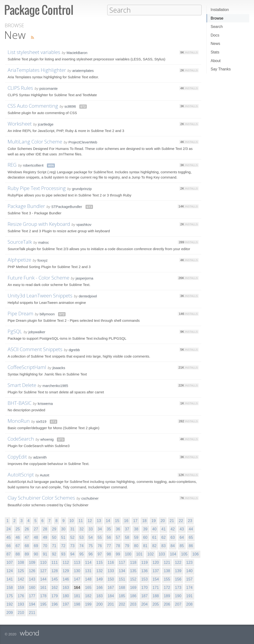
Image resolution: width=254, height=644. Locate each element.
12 (90, 520)
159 (21, 587)
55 (100, 537)
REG (12, 164)
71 (54, 546)
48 (36, 537)
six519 (41, 421)
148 (88, 579)
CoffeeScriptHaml (27, 367)
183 (99, 596)
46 (18, 537)
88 (18, 554)
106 (196, 554)
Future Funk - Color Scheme (38, 277)
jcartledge (46, 124)
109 (32, 562)
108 (21, 562)
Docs (215, 35)
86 (191, 546)
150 (111, 579)
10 (71, 520)
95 (81, 554)
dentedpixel (88, 296)
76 (100, 546)
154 (156, 579)
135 (133, 571)
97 (100, 554)
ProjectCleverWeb (83, 142)
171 (156, 587)
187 (145, 596)
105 (184, 554)
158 (10, 587)
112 (66, 562)
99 (118, 554)
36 (118, 529)
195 (43, 604)
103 (162, 554)
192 (10, 604)
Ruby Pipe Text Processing (37, 188)
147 (77, 579)
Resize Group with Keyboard (39, 224)
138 (167, 571)
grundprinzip (82, 188)
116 (111, 562)
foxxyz (43, 260)
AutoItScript (21, 474)
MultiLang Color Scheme (35, 141)
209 (10, 612)
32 (81, 529)
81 (145, 546)
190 (178, 596)
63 (173, 537)
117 (122, 562)
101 (139, 554)
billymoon (47, 314)
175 (10, 596)
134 (122, 571)
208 (190, 604)
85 (182, 546)
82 (154, 546)
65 (191, 537)
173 (178, 587)
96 (91, 554)
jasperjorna (84, 278)
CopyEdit (17, 456)
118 (133, 562)
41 (163, 529)
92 (54, 554)
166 (99, 587)
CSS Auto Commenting (33, 106)
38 (136, 529)
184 (111, 596)
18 (144, 520)
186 (133, 596)
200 (99, 604)
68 (27, 546)
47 (27, 537)
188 (156, 596)
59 (136, 537)
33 (91, 529)
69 (36, 546)
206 (167, 604)
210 (21, 612)
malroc (43, 242)
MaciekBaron (77, 52)
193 (21, 604)
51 (63, 537)
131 (88, 571)
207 (178, 604)
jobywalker (37, 332)
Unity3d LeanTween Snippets (40, 295)
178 (43, 596)
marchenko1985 (55, 385)
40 (154, 529)
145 (55, 579)
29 (54, 529)
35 (109, 529)
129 (66, 571)
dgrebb (74, 350)
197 (66, 604)
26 (27, 529)
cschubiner (90, 498)
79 (127, 546)
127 (43, 571)
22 (181, 520)
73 (72, 546)
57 (118, 537)
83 (163, 546)
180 (66, 596)
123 (190, 562)
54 (91, 537)
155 (167, 579)
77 (109, 546)
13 (99, 520)
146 (66, 579)
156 (178, 579)
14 (108, 520)
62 (163, 537)
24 (9, 529)
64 (182, 537)
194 (32, 604)
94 (72, 554)
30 (63, 529)
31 (72, 529)
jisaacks (59, 367)
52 (72, 537)
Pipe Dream (20, 313)
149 (99, 579)
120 (156, 562)
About (216, 61)
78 (118, 546)
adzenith (40, 457)
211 (32, 612)
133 (111, 571)
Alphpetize (19, 259)
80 (136, 546)
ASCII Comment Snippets (35, 349)
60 (145, 537)
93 (63, 554)
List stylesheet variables (34, 52)
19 (153, 520)
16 (126, 520)
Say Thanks (221, 69)
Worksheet (20, 123)
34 (100, 529)
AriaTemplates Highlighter (37, 70)
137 (156, 571)
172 (167, 587)
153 (145, 579)
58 (127, 537)
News (215, 44)
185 (122, 596)
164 (77, 587)
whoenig (47, 439)
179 (55, 596)
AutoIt (44, 475)
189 (167, 596)
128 (55, 571)
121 (167, 562)
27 (36, 529)
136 (145, 571)
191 (190, 596)
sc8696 (70, 106)
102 (151, 554)
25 (18, 529)
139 (178, 571)
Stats (215, 52)
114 (88, 562)
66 (9, 546)
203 (133, 604)
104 (173, 554)
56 (109, 537)
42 (173, 529)
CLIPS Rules (20, 88)
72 (63, 546)
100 (128, 554)
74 (81, 546)
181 (77, 596)
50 (54, 537)
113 (77, 562)
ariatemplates (83, 70)
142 (21, 579)
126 (32, 571)
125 (21, 571)
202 (122, 604)
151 (122, 579)
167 (111, 587)
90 (36, 554)
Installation (220, 10)
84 (173, 546)
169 (133, 587)
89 (27, 554)
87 (9, 554)
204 (145, 604)
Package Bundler (26, 206)
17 (135, 520)
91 (45, 554)
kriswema (45, 403)
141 (10, 579)
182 (88, 596)
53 (81, 537)
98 (109, 554)
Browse (217, 18)
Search (217, 27)
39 (145, 529)
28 (45, 529)
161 (43, 587)
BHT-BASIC (20, 403)
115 (99, 562)
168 (122, 587)
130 (77, 571)
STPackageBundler (67, 206)
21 (172, 520)
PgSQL (15, 331)
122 (178, 562)
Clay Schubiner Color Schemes (41, 497)
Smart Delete (22, 385)
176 (21, 596)
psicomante (48, 88)
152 (133, 579)
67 (18, 546)
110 (43, 562)
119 (145, 562)
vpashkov (84, 224)
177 (32, 596)
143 (32, 579)
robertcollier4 (33, 165)
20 (163, 520)
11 (81, 520)
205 (156, 604)
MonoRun (19, 421)
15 (117, 520)
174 (190, 587)
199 (88, 604)
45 (9, 537)
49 (45, 537)
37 (127, 529)
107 (10, 562)
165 (88, 587)
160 (32, 587)
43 (182, 529)
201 (111, 604)
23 (190, 520)
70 (45, 546)
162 (55, 587)
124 (10, 571)
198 (77, 604)
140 (190, 571)
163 (66, 587)
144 (43, 579)
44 (191, 529)
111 (55, 562)
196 (55, 604)
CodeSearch (21, 438)
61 (154, 537)
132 (99, 571)
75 (91, 546)
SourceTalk (20, 242)
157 (190, 579)
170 (145, 587)
